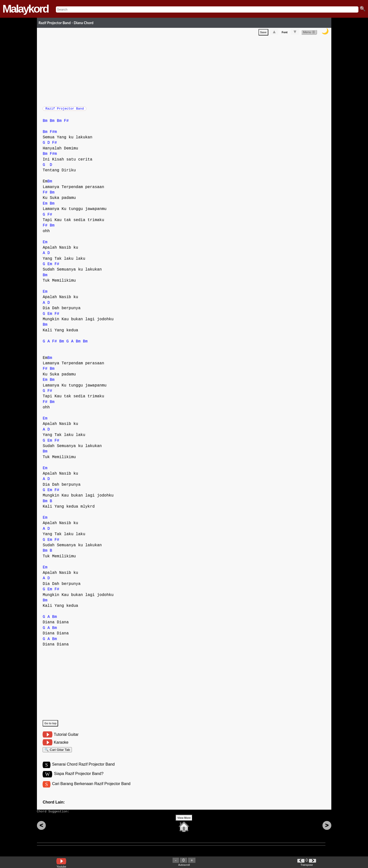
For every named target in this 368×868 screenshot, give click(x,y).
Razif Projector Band (64, 110)
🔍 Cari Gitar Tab (57, 753)
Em (45, 206)
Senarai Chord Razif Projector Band (83, 769)
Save (263, 33)
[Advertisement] (187, 71)
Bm (45, 123)
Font (285, 33)
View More (184, 825)
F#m (53, 134)
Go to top (50, 726)
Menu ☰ (309, 33)
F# (66, 123)
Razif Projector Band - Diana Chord (66, 23)
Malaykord (25, 9)
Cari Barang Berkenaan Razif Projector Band (91, 789)
